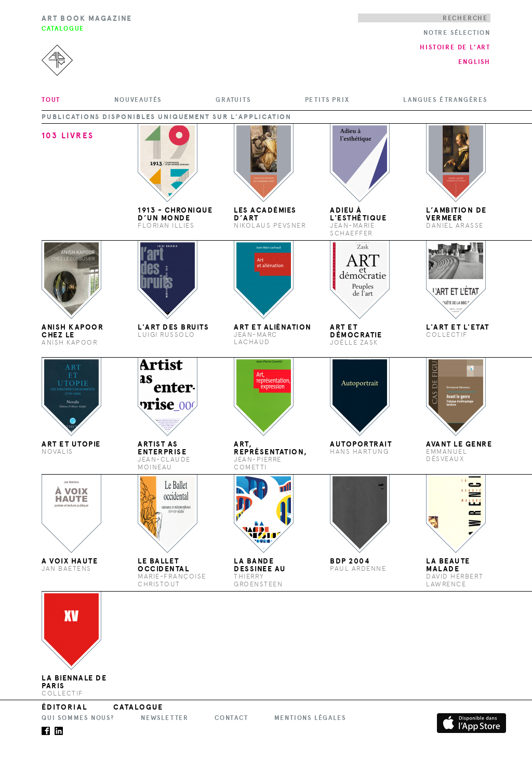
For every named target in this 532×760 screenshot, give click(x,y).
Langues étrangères (445, 100)
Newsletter (165, 718)
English (474, 62)
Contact (231, 718)
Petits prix (327, 100)
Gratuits (233, 100)
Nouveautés (138, 100)
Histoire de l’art (455, 47)
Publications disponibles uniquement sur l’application (167, 117)
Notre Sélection (457, 33)
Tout (51, 100)
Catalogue (138, 707)
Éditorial (64, 707)
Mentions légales (310, 718)
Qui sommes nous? (78, 718)
